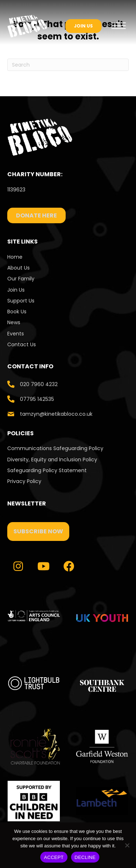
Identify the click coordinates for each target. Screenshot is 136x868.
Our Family (21, 279)
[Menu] (119, 26)
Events (16, 334)
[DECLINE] (127, 845)
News (14, 322)
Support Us (21, 301)
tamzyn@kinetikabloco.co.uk (56, 414)
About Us (18, 268)
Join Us (16, 290)
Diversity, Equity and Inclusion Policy (52, 460)
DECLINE (85, 857)
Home (15, 257)
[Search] (68, 65)
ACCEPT (54, 857)
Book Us (17, 312)
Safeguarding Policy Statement (47, 470)
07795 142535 (37, 399)
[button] (38, 532)
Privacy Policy (24, 481)
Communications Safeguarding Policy (55, 448)
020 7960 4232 (39, 384)
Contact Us (22, 344)
